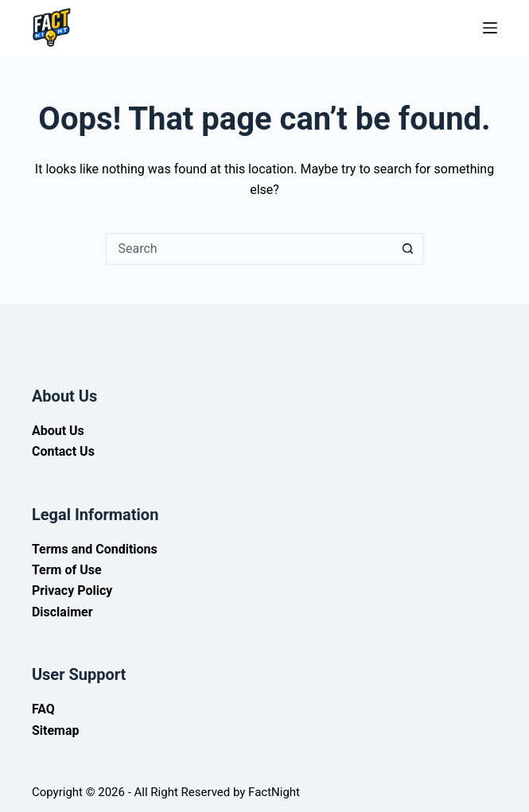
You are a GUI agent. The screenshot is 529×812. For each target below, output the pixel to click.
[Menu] (490, 28)
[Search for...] (249, 249)
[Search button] (408, 249)
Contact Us (63, 451)
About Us (58, 431)
